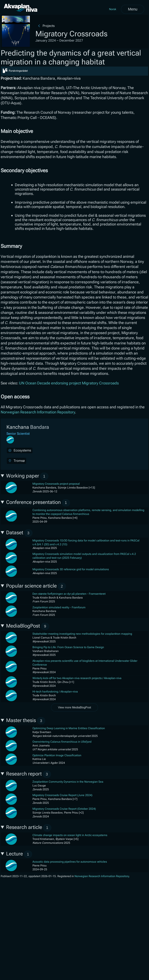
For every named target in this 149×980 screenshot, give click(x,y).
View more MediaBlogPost (74, 707)
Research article (29, 828)
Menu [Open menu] (133, 9)
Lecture (19, 854)
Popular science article (36, 586)
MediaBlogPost (28, 626)
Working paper (27, 476)
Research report (29, 774)
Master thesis (26, 721)
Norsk (113, 9)
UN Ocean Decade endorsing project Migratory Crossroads (69, 383)
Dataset (19, 533)
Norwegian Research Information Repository (38, 412)
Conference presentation (38, 503)
